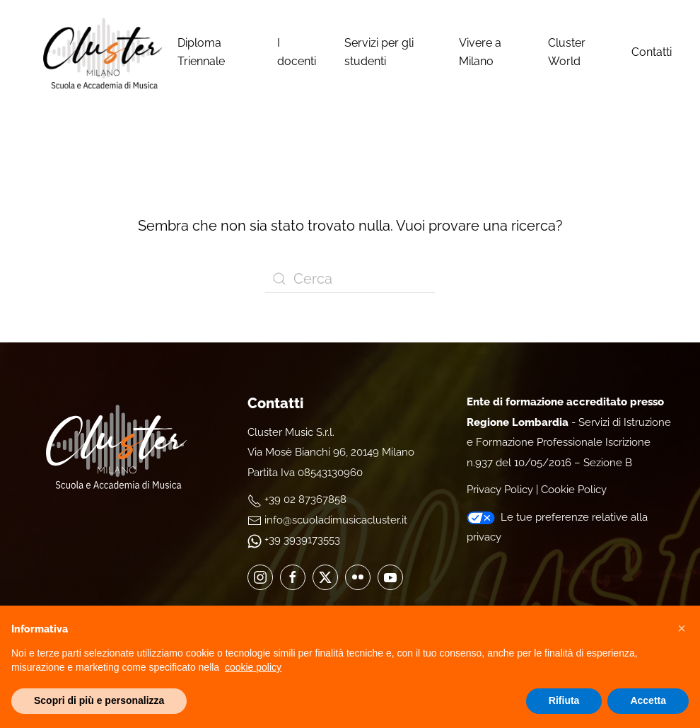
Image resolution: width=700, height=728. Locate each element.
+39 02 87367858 (305, 499)
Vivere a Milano (480, 52)
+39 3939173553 (302, 540)
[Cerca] (350, 279)
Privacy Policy (500, 490)
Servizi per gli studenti (379, 52)
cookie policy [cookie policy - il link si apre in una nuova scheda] (253, 667)
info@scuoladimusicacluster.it (336, 520)
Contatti (652, 52)
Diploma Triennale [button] (201, 52)
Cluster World (567, 52)
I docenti (297, 52)
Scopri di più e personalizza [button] (99, 700)
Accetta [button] (648, 700)
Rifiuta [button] (564, 700)
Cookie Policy (574, 490)
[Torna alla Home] (103, 52)
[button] (682, 628)
